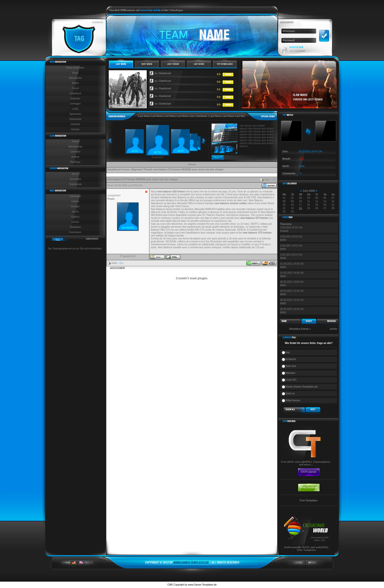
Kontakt (75, 206)
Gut (288, 352)
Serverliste (75, 179)
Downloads (75, 119)
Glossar (75, 129)
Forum (75, 88)
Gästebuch (75, 93)
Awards (75, 157)
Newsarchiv (75, 78)
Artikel (75, 83)
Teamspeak (75, 184)
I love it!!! (291, 380)
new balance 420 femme (171, 192)
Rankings (75, 162)
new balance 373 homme (257, 233)
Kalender (75, 99)
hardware (202, 116)
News (75, 73)
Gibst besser (293, 400)
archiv (333, 329)
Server (75, 174)
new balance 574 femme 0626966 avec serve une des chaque (188, 170)
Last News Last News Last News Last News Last (166, 116)
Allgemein (137, 170)
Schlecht (291, 359)
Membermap (75, 147)
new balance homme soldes (231, 203)
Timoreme (286, 224)
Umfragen (75, 104)
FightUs (75, 217)
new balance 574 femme (254, 218)
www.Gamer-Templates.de (202, 585)
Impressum (75, 232)
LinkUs (75, 222)
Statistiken (75, 227)
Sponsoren (75, 114)
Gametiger (75, 196)
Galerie (75, 201)
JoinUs (75, 212)
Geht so (290, 394)
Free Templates (309, 500)
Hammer (290, 373)
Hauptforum (114, 170)
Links (75, 109)
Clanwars (75, 152)
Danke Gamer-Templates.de (302, 387)
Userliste (75, 124)
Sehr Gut (291, 366)
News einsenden (75, 68)
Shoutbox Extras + (300, 329)
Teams (75, 141)
